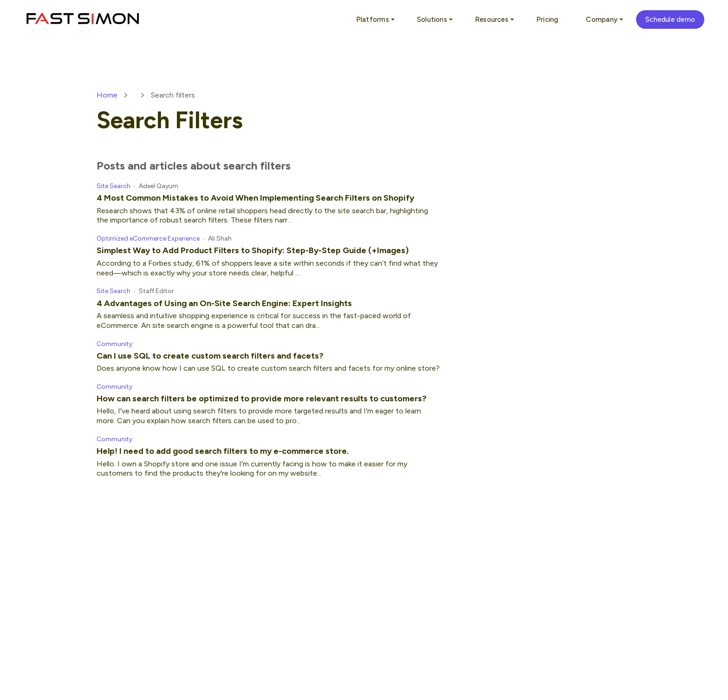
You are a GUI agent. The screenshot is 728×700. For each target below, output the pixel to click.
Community (114, 344)
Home (107, 95)
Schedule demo (670, 20)
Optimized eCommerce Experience (148, 239)
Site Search (114, 186)
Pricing (547, 20)
